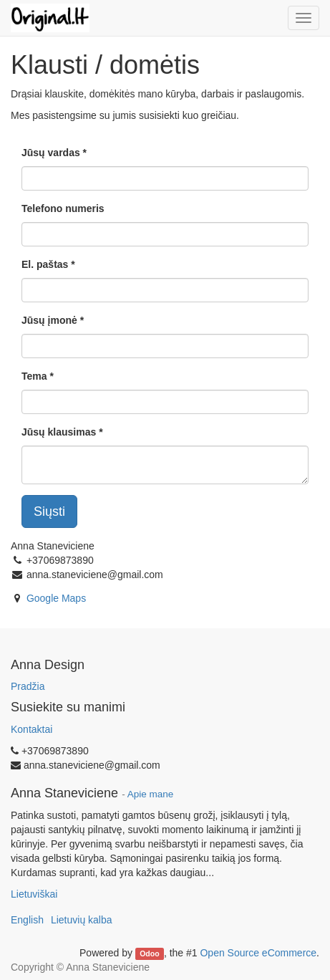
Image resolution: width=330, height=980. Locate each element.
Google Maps (56, 598)
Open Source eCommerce (258, 953)
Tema (34, 376)
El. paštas (45, 264)
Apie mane (151, 794)
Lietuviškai (34, 894)
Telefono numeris (63, 208)
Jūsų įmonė (49, 320)
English (27, 920)
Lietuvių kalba (82, 920)
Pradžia (28, 686)
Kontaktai (31, 729)
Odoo (149, 953)
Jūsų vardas (51, 153)
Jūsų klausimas (59, 432)
